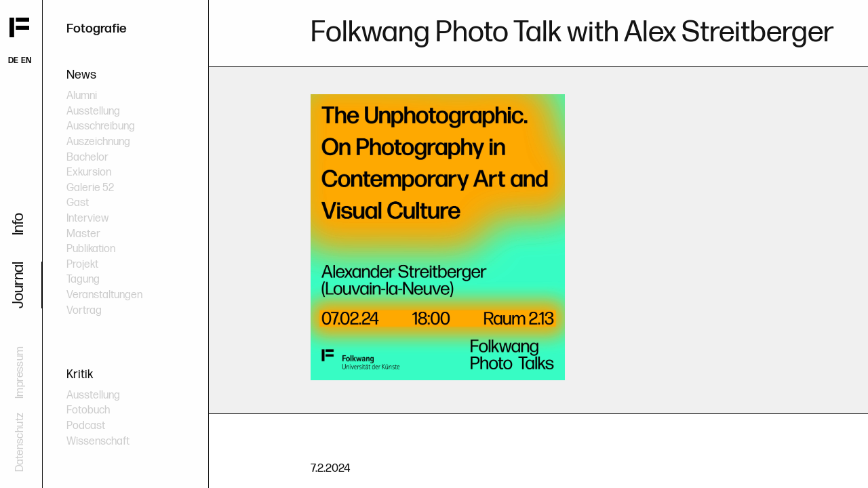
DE (13, 61)
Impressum (20, 372)
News (81, 75)
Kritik (80, 374)
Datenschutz (20, 442)
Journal (19, 285)
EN (26, 61)
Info (19, 224)
